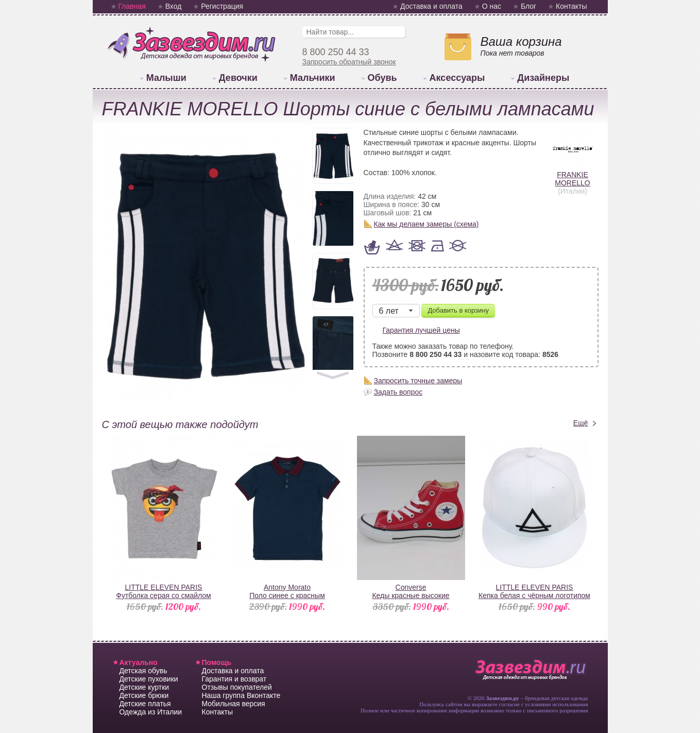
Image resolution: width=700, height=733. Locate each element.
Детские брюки (144, 695)
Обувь (382, 78)
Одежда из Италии (151, 712)
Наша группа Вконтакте (241, 695)
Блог (528, 6)
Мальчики (313, 78)
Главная (132, 6)
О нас (492, 6)
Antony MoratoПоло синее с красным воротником (287, 595)
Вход (174, 6)
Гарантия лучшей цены (421, 330)
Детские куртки (144, 687)
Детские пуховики (149, 679)
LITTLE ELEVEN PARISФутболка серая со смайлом (163, 591)
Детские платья (145, 704)
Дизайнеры (543, 78)
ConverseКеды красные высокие (411, 591)
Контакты (571, 6)
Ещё (581, 423)
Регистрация (222, 6)
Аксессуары (457, 78)
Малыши (166, 78)
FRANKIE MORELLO (573, 175)
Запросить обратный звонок (349, 62)
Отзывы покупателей (237, 687)
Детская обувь (143, 671)
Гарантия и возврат (234, 679)
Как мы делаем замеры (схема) (426, 224)
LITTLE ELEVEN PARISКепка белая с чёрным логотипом (534, 591)
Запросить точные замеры (418, 381)
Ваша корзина (521, 41)
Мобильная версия (234, 704)
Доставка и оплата (431, 6)
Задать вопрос (398, 392)
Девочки (238, 78)
